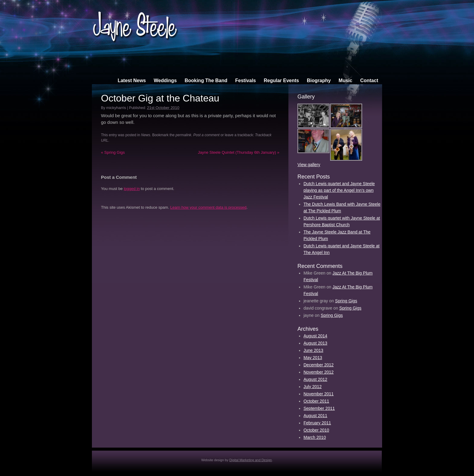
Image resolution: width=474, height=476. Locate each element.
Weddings (165, 80)
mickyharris (116, 108)
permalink (183, 135)
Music (345, 80)
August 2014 (315, 336)
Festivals (245, 80)
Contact (369, 80)
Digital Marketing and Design (251, 460)
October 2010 (316, 430)
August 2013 (315, 343)
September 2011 (319, 408)
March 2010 (315, 437)
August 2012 (315, 379)
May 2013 (313, 358)
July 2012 (313, 387)
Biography (319, 80)
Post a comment (207, 135)
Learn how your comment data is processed (208, 207)
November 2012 (319, 372)
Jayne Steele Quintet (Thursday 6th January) (239, 152)
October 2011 (316, 401)
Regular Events (281, 80)
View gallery (309, 165)
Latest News (132, 80)
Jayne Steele (135, 22)
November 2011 (319, 394)
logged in (132, 189)
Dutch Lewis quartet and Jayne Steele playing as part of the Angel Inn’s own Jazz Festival (339, 190)
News (146, 135)
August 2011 (315, 416)
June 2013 (313, 350)
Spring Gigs (113, 152)
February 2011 (317, 423)
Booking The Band (206, 80)
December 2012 (319, 365)
